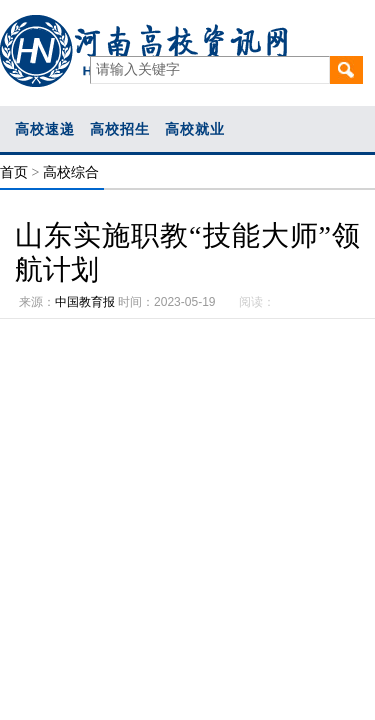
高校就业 (195, 129)
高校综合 (71, 172)
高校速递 (45, 129)
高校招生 (120, 129)
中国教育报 (85, 302)
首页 (14, 172)
